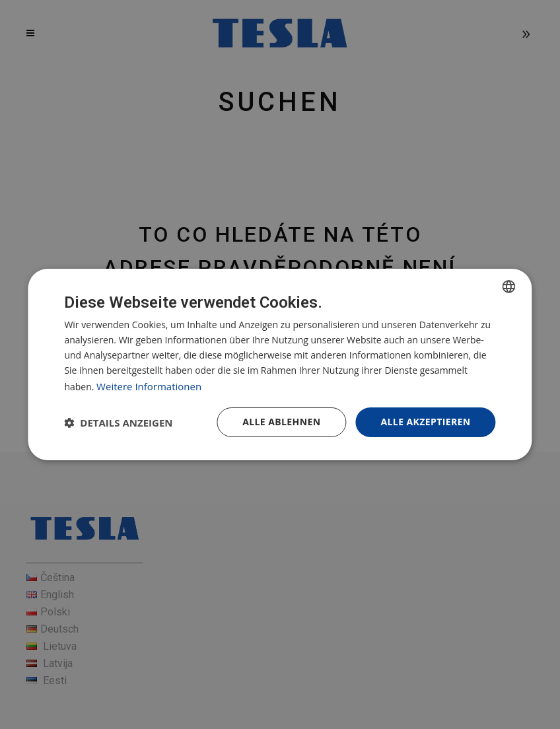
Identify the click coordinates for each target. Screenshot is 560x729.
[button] (118, 423)
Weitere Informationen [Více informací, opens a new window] (149, 386)
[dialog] (280, 364)
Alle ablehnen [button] (281, 422)
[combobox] (509, 287)
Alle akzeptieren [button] (425, 422)
